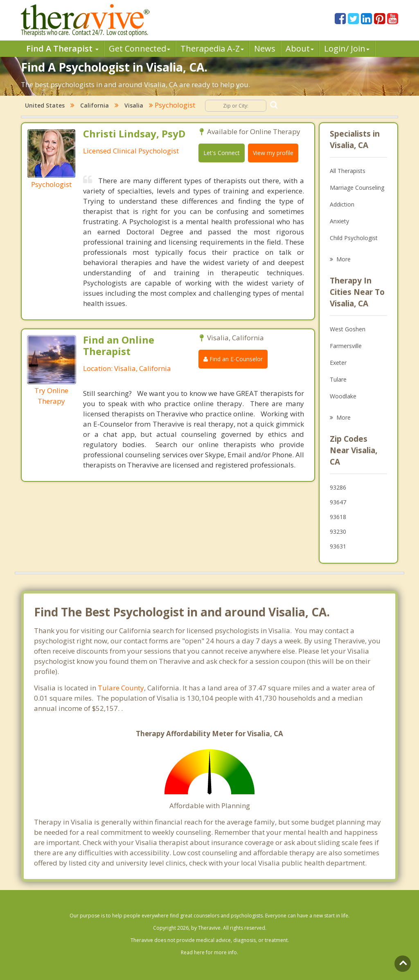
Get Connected (140, 48)
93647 (338, 502)
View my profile (273, 153)
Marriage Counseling (357, 188)
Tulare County (121, 688)
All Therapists (348, 171)
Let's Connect (222, 153)
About (300, 48)
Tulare (338, 379)
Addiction (342, 204)
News (265, 48)
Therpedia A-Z (212, 48)
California (95, 105)
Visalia (134, 105)
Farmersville (346, 346)
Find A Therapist (62, 48)
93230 (338, 532)
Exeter (338, 363)
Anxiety (339, 221)
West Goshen (348, 329)
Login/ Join (347, 48)
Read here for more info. (209, 952)
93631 (338, 546)
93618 (338, 517)
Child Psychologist (354, 238)
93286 (338, 487)
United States (45, 105)
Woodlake (343, 396)
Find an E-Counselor (233, 359)
